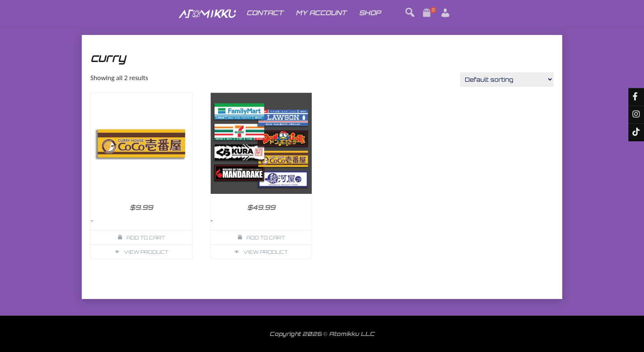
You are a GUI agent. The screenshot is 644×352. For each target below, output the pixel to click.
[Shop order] (507, 79)
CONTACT (265, 13)
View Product (146, 252)
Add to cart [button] (146, 238)
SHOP (370, 13)
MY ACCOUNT (321, 13)
